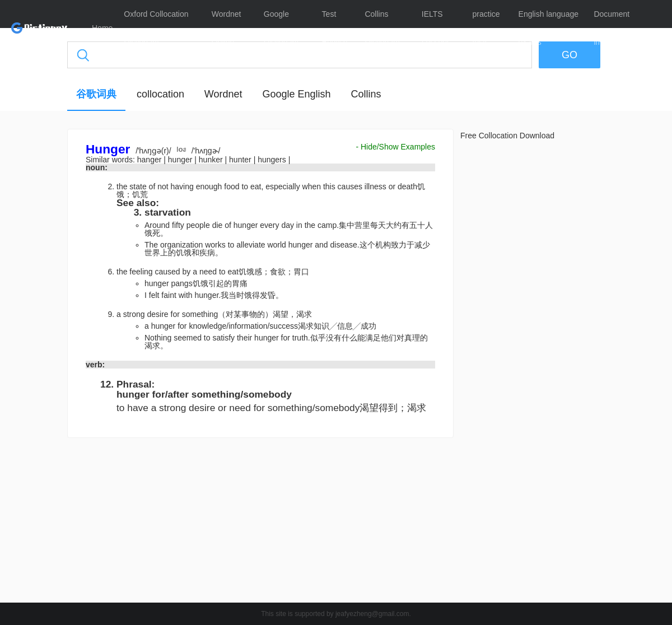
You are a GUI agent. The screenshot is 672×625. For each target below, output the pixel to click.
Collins (366, 94)
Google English (296, 94)
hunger (181, 160)
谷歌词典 (96, 94)
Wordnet (223, 94)
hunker (212, 160)
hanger (150, 160)
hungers (273, 160)
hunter (241, 160)
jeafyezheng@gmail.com (372, 614)
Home (102, 28)
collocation (160, 94)
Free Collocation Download (507, 136)
